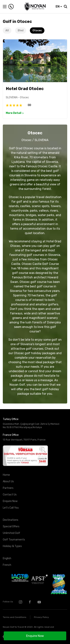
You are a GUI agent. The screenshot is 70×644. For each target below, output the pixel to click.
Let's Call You (11, 508)
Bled (21, 30)
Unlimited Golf (11, 533)
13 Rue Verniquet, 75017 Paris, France (24, 440)
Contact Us (10, 495)
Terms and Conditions (15, 617)
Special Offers (11, 526)
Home (6, 475)
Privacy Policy (41, 617)
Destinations (11, 520)
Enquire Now (35, 636)
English (7, 558)
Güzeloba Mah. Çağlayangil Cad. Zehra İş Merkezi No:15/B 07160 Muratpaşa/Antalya (31, 426)
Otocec (37, 30)
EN (59, 6)
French (7, 565)
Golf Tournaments (14, 540)
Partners (8, 488)
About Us (8, 481)
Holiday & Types (12, 546)
